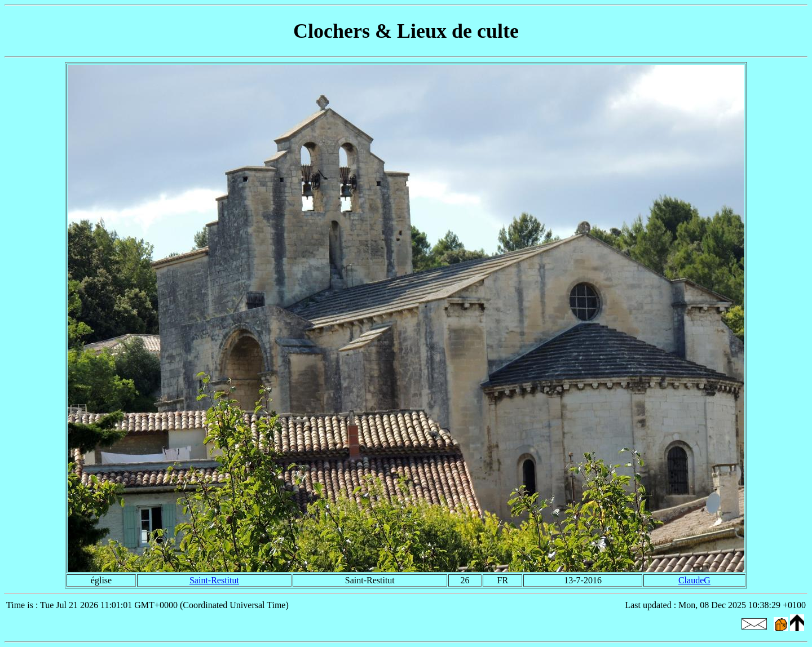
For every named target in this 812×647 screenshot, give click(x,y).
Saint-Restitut (214, 580)
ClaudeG (694, 580)
